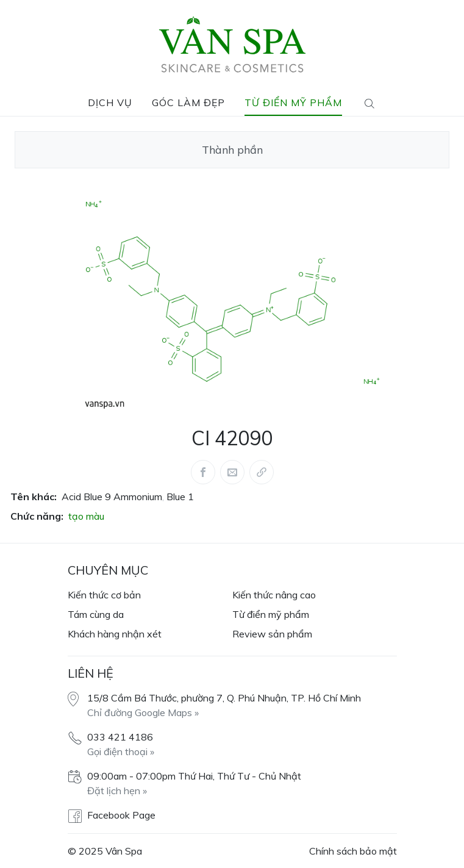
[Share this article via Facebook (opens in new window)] (203, 472)
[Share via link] (262, 472)
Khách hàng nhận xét (115, 634)
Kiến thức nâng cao (274, 595)
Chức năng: (37, 516)
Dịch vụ (110, 102)
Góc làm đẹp (188, 102)
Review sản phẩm (272, 634)
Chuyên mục (108, 570)
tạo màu (86, 516)
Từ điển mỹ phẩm (293, 102)
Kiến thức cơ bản (104, 595)
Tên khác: (34, 497)
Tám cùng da (96, 614)
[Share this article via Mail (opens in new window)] (232, 472)
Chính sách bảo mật (353, 851)
